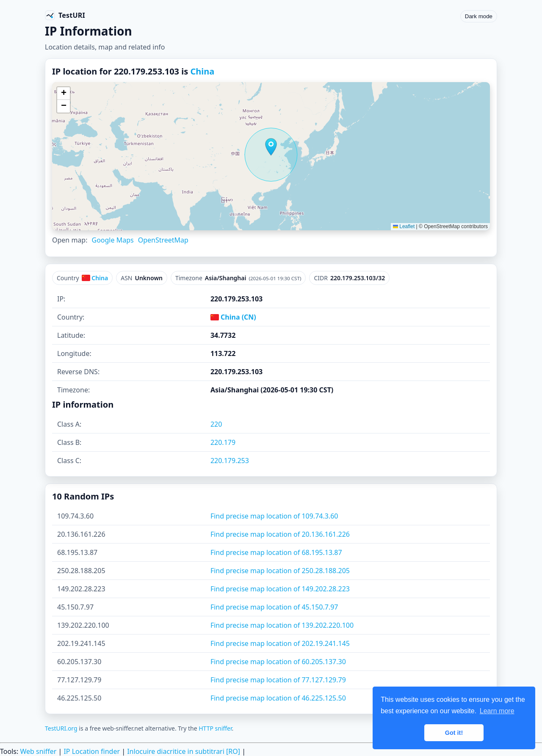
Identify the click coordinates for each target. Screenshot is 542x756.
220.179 (223, 442)
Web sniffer (38, 751)
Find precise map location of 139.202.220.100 (282, 625)
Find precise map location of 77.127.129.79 (278, 680)
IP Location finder (92, 751)
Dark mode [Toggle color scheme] (479, 16)
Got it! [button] (454, 733)
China (202, 71)
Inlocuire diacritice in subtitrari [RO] (184, 751)
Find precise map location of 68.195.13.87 (276, 552)
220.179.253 (230, 461)
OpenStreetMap (163, 240)
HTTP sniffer (215, 728)
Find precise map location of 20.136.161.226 (280, 534)
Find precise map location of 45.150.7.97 (274, 607)
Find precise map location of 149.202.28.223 (280, 589)
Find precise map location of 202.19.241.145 (280, 643)
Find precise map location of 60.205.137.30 (278, 662)
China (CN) (233, 317)
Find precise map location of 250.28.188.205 (280, 571)
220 (216, 424)
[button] (271, 147)
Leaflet (404, 226)
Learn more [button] (497, 711)
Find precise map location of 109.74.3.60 (274, 516)
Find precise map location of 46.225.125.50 (278, 698)
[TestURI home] (65, 15)
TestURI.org (61, 728)
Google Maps (112, 240)
